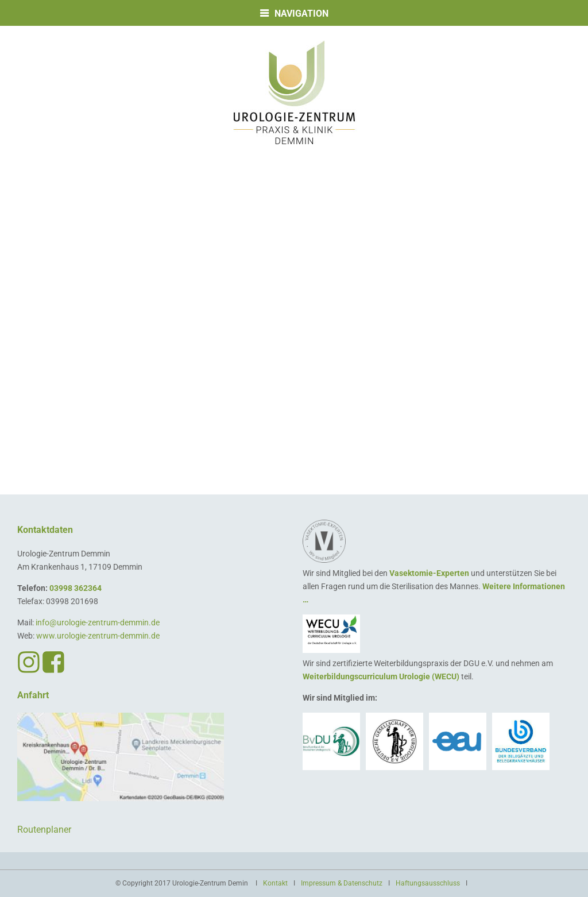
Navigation (301, 13)
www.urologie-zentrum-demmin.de (98, 636)
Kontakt (275, 883)
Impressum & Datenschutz (342, 883)
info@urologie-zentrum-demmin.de (98, 623)
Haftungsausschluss (428, 883)
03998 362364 (76, 588)
